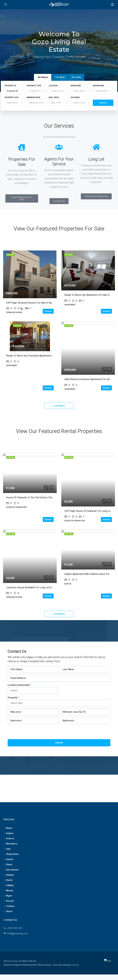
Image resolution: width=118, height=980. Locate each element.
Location (53, 86)
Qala (8, 849)
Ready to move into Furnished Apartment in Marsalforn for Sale (41, 356)
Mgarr (9, 896)
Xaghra (10, 833)
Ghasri (9, 911)
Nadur (9, 828)
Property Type (34, 86)
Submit (59, 743)
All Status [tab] (43, 77)
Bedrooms (76, 86)
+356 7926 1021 (15, 928)
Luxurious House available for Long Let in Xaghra (33, 587)
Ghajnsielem (12, 854)
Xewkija (10, 875)
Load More (59, 406)
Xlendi (9, 880)
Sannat (9, 859)
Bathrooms (98, 86)
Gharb (9, 864)
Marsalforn (12, 844)
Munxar (10, 890)
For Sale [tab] (77, 77)
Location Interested (18, 685)
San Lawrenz (12, 870)
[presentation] (31, 732)
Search (103, 103)
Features (75, 97)
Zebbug (10, 885)
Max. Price (54, 97)
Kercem (10, 901)
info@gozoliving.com (17, 933)
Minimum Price (34, 97)
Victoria (10, 838)
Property (12, 698)
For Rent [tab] (60, 77)
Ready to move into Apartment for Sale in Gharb (90, 295)
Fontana (10, 906)
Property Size (12, 97)
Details (48, 311)
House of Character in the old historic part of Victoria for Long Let (43, 497)
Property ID (10, 86)
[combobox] (37, 91)
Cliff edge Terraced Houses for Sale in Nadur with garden (37, 303)
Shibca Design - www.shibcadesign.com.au (58, 965)
